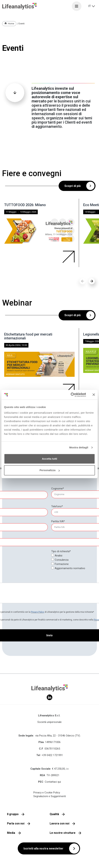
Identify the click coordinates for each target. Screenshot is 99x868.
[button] (92, 281)
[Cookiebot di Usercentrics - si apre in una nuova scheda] (71, 395)
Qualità (54, 814)
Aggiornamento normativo (70, 568)
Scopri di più (72, 186)
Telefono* (57, 506)
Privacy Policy (38, 612)
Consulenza (62, 560)
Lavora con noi (60, 823)
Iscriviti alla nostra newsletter (43, 849)
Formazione (62, 564)
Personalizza (50, 470)
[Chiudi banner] (94, 395)
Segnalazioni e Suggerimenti (50, 796)
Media (11, 833)
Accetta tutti (50, 459)
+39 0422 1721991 (52, 755)
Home (11, 24)
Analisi (59, 556)
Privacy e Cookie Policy (47, 793)
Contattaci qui (53, 782)
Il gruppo (13, 814)
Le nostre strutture (63, 833)
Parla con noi (16, 823)
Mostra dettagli (79, 447)
